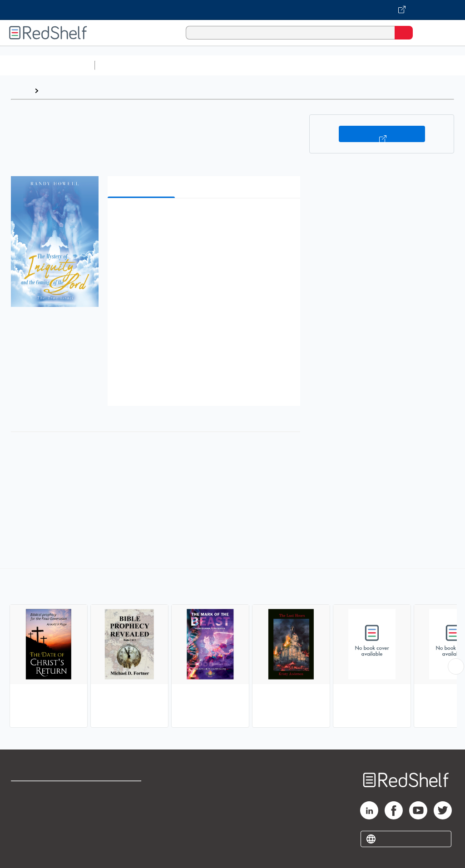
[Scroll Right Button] (456, 666)
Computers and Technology (259, 65)
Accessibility (118, 832)
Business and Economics (352, 65)
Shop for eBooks (38, 792)
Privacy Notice (34, 832)
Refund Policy (120, 812)
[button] (203, 219)
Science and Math (178, 65)
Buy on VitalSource (382, 134)
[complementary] (232, 649)
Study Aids (123, 65)
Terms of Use (119, 792)
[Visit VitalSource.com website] (232, 10)
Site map (25, 852)
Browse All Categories (47, 65)
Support (23, 812)
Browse (56, 91)
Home (20, 91)
